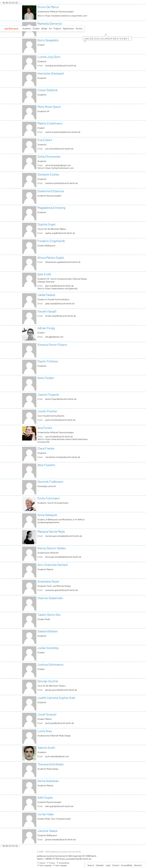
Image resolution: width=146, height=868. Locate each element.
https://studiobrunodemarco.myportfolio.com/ (66, 16)
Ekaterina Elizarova (51, 191)
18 (4, 3)
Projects (57, 29)
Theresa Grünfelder (51, 764)
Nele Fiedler (46, 378)
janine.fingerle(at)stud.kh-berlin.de (61, 399)
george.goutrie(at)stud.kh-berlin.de (61, 690)
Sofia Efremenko (49, 156)
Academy (27, 29)
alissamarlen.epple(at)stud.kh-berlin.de (63, 262)
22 (17, 3)
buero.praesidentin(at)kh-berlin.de (76, 859)
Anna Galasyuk (47, 515)
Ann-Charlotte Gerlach (53, 565)
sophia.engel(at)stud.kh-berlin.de (60, 233)
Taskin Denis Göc (49, 615)
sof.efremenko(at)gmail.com (58, 165)
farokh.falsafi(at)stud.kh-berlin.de (61, 316)
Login (108, 865)
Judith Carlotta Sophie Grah (56, 698)
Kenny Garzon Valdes (52, 548)
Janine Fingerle (48, 394)
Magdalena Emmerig (51, 208)
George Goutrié (48, 681)
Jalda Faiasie (46, 295)
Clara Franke (46, 448)
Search (91, 865)
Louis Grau (45, 731)
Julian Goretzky (48, 648)
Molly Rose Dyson (49, 107)
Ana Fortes (45, 428)
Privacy (51, 863)
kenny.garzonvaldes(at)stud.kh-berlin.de (63, 557)
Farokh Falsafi (47, 311)
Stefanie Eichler (48, 174)
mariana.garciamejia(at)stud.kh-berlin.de (64, 536)
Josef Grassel (47, 714)
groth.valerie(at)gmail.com (57, 756)
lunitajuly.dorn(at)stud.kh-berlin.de (61, 66)
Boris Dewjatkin (48, 40)
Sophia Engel (46, 224)
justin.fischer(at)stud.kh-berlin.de (60, 420)
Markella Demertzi (50, 23)
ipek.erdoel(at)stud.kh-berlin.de (59, 286)
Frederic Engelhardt (51, 241)
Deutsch (138, 865)
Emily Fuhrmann (49, 498)
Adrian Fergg (46, 328)
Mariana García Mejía (51, 531)
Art (50, 29)
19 (7, 3)
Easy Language (44, 865)
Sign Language (60, 865)
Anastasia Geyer (48, 581)
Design (44, 29)
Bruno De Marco (48, 7)
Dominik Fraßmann (50, 482)
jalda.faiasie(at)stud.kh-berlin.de (60, 304)
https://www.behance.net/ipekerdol (61, 288)
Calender (100, 865)
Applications (68, 29)
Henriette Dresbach (51, 73)
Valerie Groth (46, 748)
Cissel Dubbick (47, 90)
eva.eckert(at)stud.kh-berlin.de (59, 149)
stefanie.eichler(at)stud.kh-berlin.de (61, 183)
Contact (116, 865)
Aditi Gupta (45, 797)
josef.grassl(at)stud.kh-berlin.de (59, 723)
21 (14, 3)
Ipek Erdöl (44, 274)
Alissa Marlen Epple (51, 257)
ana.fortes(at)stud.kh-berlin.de (59, 437)
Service (79, 29)
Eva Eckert (45, 140)
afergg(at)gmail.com (54, 337)
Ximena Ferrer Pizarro (52, 345)
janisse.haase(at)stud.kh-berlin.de (60, 839)
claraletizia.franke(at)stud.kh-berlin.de (63, 457)
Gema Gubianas (48, 781)
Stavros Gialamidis (50, 598)
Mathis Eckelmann (50, 123)
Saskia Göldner (48, 631)
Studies (36, 29)
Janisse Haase (47, 831)
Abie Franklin (46, 465)
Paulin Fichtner (48, 361)
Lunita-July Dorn (49, 57)
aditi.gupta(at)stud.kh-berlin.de (59, 806)
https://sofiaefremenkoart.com (59, 168)
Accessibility (127, 865)
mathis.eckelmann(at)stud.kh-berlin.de (63, 132)
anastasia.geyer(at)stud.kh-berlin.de (62, 590)
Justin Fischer (47, 411)
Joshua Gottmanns (50, 664)
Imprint (41, 863)
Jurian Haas (46, 814)
